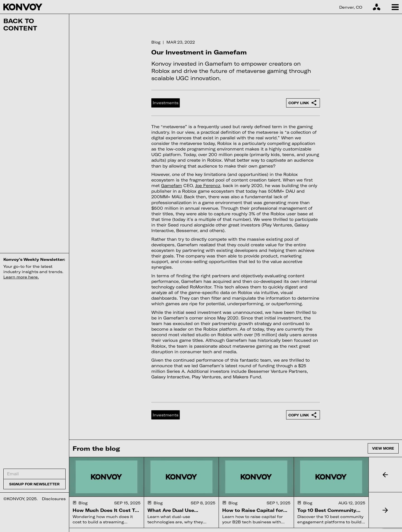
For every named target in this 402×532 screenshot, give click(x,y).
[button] (385, 475)
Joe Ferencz (208, 186)
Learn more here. (21, 277)
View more (383, 448)
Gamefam (172, 186)
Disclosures (54, 499)
